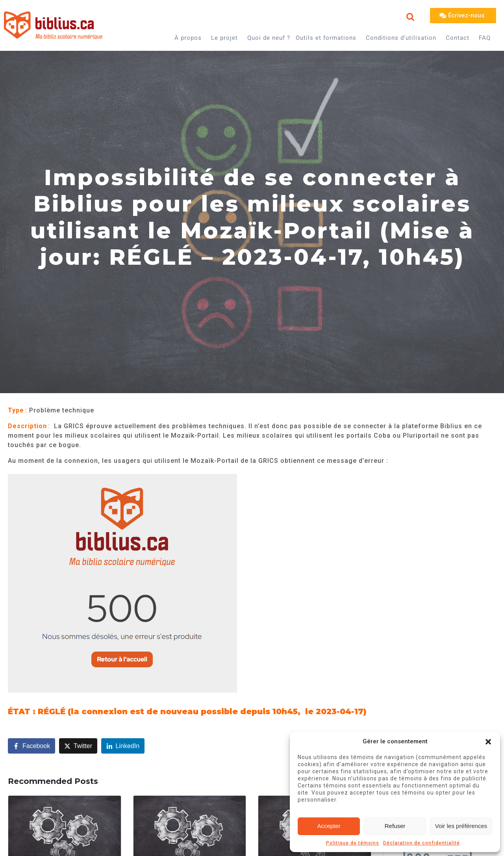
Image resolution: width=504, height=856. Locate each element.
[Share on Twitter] (78, 746)
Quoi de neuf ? (269, 38)
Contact (458, 38)
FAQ (485, 38)
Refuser (395, 826)
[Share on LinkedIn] (123, 746)
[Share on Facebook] (31, 746)
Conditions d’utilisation (401, 38)
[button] (488, 742)
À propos (188, 38)
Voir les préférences (461, 826)
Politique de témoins (353, 843)
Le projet (224, 38)
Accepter (329, 826)
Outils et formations (326, 38)
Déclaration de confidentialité (422, 843)
